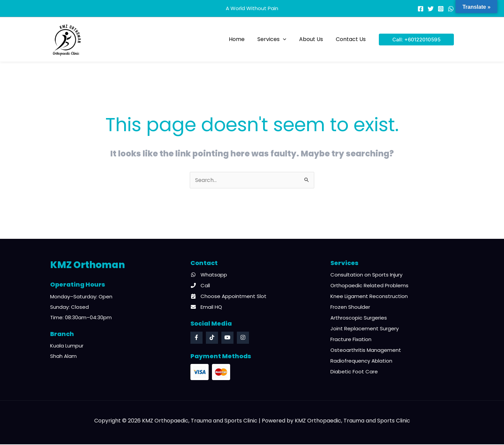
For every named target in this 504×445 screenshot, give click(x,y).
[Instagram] (441, 9)
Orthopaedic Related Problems (369, 286)
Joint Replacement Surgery (365, 329)
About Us (314, 39)
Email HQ (206, 308)
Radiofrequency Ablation (361, 361)
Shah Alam (63, 357)
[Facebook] (421, 9)
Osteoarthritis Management (366, 351)
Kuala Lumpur (67, 346)
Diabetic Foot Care (354, 372)
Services (277, 39)
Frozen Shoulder (350, 308)
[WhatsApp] (451, 9)
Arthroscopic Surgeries (359, 318)
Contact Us (352, 39)
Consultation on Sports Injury (366, 275)
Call (200, 286)
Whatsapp (209, 275)
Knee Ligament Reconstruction (369, 297)
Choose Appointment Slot (228, 297)
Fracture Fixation (351, 340)
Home (244, 39)
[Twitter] (431, 9)
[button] (288, 39)
